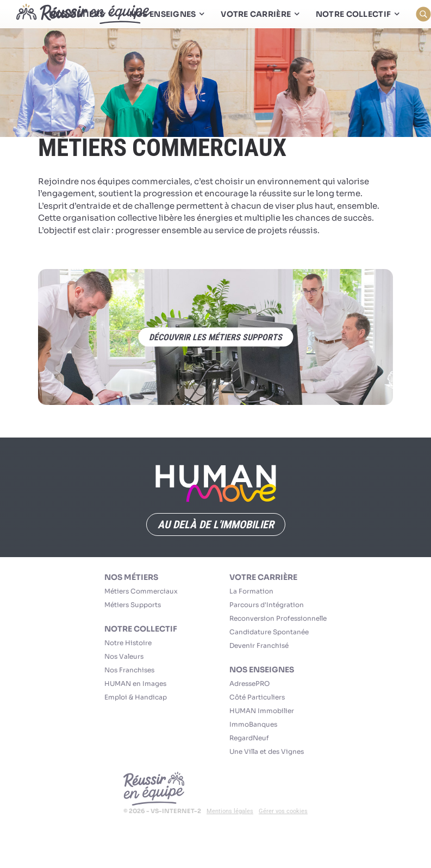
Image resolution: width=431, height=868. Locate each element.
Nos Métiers (131, 577)
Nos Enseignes (262, 670)
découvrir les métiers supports (215, 337)
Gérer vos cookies (283, 811)
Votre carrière (263, 577)
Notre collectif (141, 629)
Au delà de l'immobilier (216, 524)
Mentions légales (230, 811)
